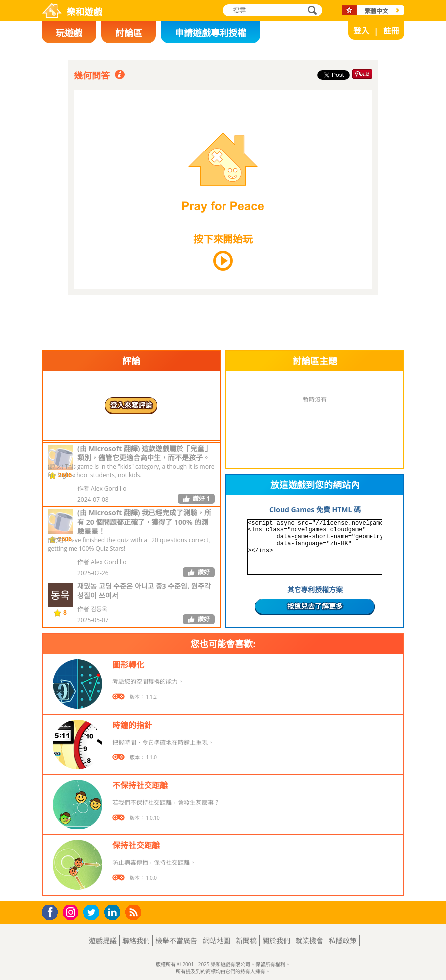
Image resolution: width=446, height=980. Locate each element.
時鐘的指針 (132, 725)
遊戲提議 (103, 941)
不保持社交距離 (140, 785)
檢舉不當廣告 (176, 941)
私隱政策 (343, 941)
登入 (361, 31)
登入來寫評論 (131, 405)
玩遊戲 (69, 33)
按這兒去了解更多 (315, 606)
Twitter (93, 913)
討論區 (129, 33)
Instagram (72, 912)
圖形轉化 (128, 665)
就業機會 (309, 941)
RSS (134, 912)
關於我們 (276, 941)
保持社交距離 (136, 845)
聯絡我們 (136, 941)
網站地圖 (217, 941)
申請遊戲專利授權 (211, 33)
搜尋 (311, 11)
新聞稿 (246, 941)
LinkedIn (114, 913)
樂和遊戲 (84, 12)
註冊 (391, 31)
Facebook (52, 911)
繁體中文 (376, 11)
